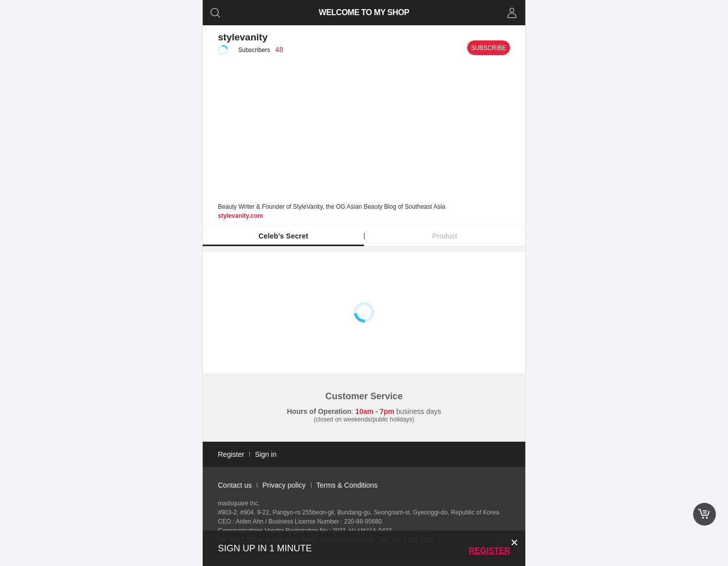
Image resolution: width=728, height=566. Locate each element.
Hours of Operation (320, 411)
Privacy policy (284, 485)
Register (489, 551)
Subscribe (489, 48)
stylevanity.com (240, 216)
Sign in (266, 454)
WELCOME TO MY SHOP (364, 12)
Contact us (235, 485)
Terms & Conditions (347, 485)
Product (445, 236)
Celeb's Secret (283, 236)
